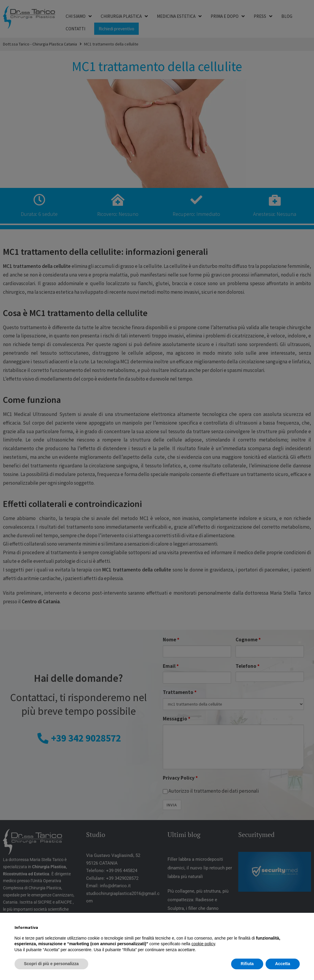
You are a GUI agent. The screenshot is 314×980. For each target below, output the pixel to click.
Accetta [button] (283, 964)
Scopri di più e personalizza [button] (51, 964)
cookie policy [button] (203, 944)
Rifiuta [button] (247, 964)
